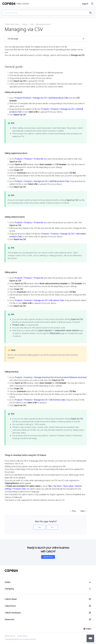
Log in (85, 4)
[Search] (47, 13)
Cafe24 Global (11, 599)
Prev (74, 511)
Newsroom (9, 619)
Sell (32, 24)
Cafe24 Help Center (12, 24)
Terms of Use (10, 636)
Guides (25, 24)
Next (82, 511)
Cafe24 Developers (13, 613)
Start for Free (48, 557)
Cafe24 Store (10, 606)
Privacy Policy (22, 636)
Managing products (43, 24)
